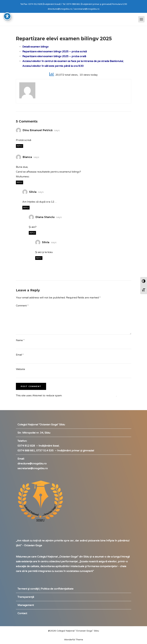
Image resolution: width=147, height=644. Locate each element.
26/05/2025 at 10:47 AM (51, 247)
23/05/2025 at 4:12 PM (30, 162)
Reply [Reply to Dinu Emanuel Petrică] (20, 146)
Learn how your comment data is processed (89, 396)
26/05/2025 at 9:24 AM (37, 197)
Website (20, 369)
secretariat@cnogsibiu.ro (33, 468)
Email (20, 355)
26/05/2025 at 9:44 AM (43, 222)
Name (20, 340)
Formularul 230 (120, 4)
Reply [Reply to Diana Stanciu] (32, 233)
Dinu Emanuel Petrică (38, 130)
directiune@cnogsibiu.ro (32, 464)
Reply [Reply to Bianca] (20, 182)
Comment (22, 306)
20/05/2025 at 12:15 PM (31, 135)
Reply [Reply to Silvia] (26, 208)
